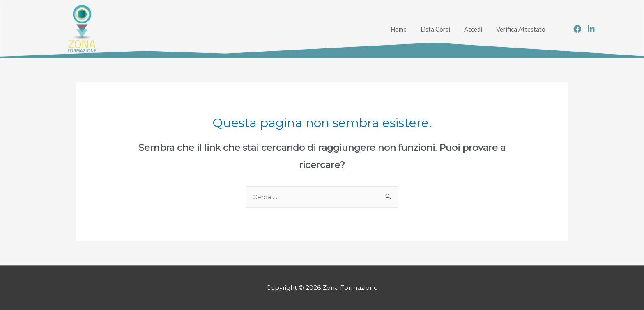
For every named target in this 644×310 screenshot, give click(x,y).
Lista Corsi (435, 29)
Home (399, 29)
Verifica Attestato (521, 29)
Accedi (473, 29)
